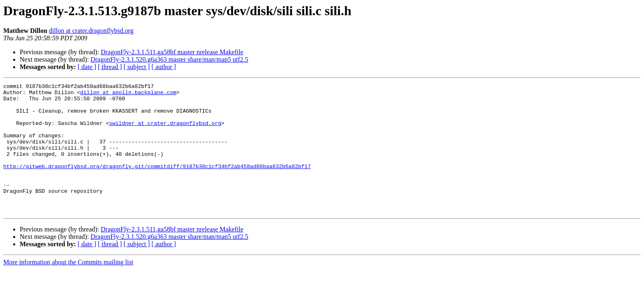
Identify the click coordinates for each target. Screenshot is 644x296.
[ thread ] (110, 67)
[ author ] (164, 67)
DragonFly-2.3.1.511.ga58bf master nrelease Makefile (172, 52)
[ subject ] (137, 67)
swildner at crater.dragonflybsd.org (165, 132)
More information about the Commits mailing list (68, 288)
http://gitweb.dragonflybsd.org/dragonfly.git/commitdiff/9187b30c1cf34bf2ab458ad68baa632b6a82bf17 (157, 183)
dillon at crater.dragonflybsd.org (91, 31)
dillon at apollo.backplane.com (128, 95)
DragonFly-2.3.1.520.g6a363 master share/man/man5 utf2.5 (169, 59)
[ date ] (87, 67)
